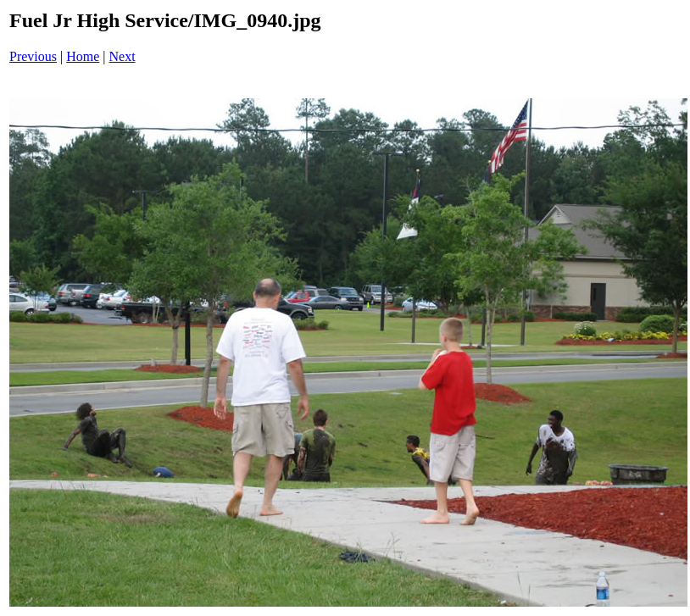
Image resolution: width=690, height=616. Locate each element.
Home (83, 56)
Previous (33, 56)
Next (122, 56)
